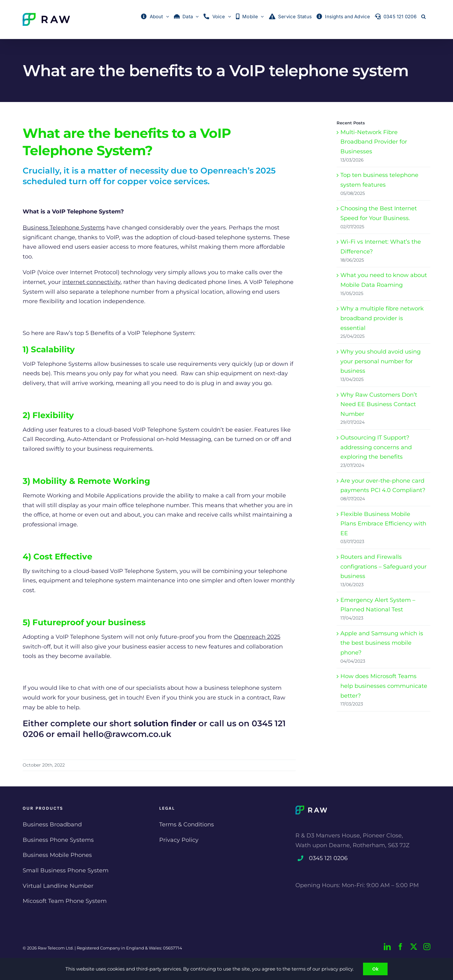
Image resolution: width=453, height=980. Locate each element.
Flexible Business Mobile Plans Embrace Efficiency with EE (383, 524)
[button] (423, 16)
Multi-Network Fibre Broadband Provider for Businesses (374, 142)
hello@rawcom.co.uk (127, 734)
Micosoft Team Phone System (65, 901)
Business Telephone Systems (64, 228)
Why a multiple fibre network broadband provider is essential (382, 318)
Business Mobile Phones (57, 855)
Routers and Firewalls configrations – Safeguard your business (383, 566)
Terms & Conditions (187, 824)
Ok (375, 969)
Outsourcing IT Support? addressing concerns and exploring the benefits (376, 447)
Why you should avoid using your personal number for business (380, 361)
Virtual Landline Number (58, 886)
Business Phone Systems (58, 840)
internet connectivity (91, 282)
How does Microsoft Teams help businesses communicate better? (384, 686)
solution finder (165, 723)
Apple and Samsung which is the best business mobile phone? (382, 643)
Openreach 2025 (257, 637)
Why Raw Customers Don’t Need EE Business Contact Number (379, 404)
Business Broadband (52, 824)
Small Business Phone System (66, 870)
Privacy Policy (179, 840)
